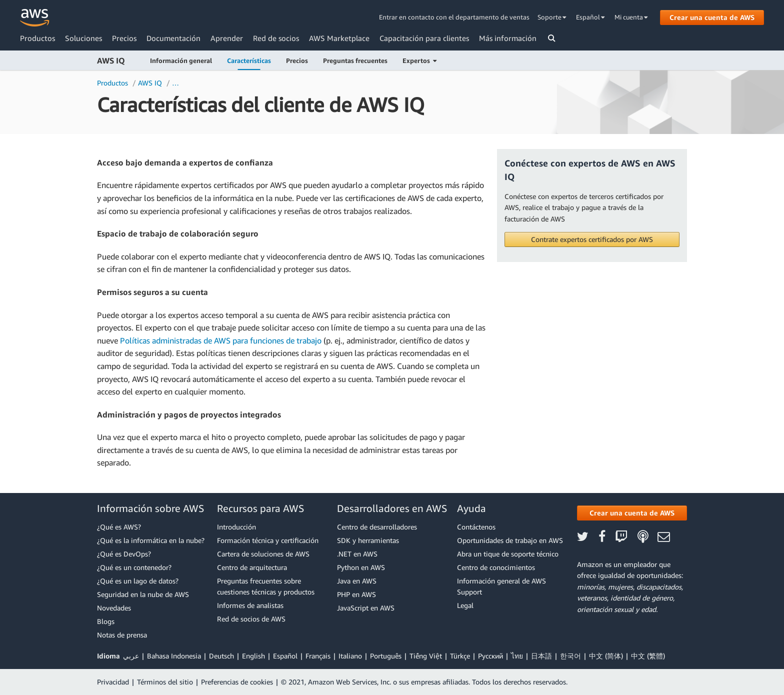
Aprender (227, 38)
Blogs (106, 621)
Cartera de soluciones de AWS (263, 554)
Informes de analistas (250, 605)
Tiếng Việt (426, 656)
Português (386, 656)
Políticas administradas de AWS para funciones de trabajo (221, 340)
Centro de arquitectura (252, 567)
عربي (131, 656)
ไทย (517, 656)
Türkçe (460, 656)
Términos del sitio (165, 682)
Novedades (114, 608)
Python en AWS (361, 567)
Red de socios (276, 38)
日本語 (541, 656)
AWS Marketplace (339, 38)
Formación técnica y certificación (268, 540)
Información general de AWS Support (501, 586)
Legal (465, 605)
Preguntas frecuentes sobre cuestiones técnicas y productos (266, 586)
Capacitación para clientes (424, 38)
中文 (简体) (606, 656)
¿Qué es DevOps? (124, 554)
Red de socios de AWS (251, 619)
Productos (37, 38)
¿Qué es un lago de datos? (138, 581)
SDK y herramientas (368, 540)
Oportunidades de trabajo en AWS (510, 540)
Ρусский (490, 656)
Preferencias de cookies (237, 682)
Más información (508, 38)
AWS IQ (111, 60)
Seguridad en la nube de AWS (143, 594)
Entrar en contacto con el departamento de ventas (454, 17)
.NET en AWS (357, 554)
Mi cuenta (631, 17)
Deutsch (221, 656)
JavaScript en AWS (366, 608)
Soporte (552, 17)
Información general (181, 60)
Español (590, 17)
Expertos (419, 60)
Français (318, 656)
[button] (592, 239)
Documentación (173, 38)
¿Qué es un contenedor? (134, 567)
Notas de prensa (122, 635)
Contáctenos (476, 527)
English (253, 656)
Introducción (236, 527)
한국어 (570, 656)
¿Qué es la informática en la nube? (151, 540)
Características (249, 60)
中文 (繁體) (648, 656)
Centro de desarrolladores (377, 527)
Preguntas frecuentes (355, 60)
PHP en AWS (356, 594)
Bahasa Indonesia (174, 656)
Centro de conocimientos (496, 567)
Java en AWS (357, 581)
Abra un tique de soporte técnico (508, 554)
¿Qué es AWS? (119, 527)
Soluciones (83, 38)
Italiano (350, 656)
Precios (124, 38)
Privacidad (113, 682)
